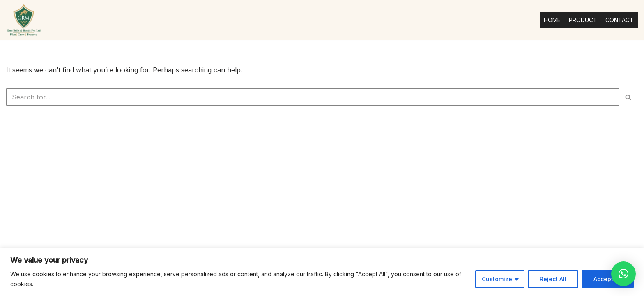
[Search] (313, 97)
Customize (497, 279)
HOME (552, 20)
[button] (623, 274)
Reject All (553, 279)
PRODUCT (583, 20)
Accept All (608, 279)
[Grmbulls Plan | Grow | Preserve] (24, 20)
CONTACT (620, 20)
